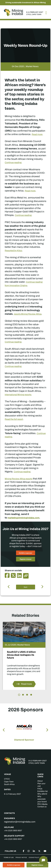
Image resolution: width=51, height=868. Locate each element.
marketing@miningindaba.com (23, 518)
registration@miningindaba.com (20, 822)
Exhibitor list (42, 791)
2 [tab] (23, 695)
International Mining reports (18, 395)
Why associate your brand (42, 799)
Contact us (42, 807)
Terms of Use (9, 858)
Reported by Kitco (13, 251)
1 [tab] (19, 695)
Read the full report (14, 419)
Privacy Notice (21, 858)
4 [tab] (31, 695)
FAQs (40, 789)
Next (47, 730)
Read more (37, 134)
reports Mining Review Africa (28, 314)
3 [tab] (27, 695)
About (40, 781)
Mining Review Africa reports (19, 479)
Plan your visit (41, 785)
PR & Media (42, 804)
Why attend (42, 794)
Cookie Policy (34, 858)
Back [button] (26, 587)
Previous (4, 730)
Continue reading (13, 162)
